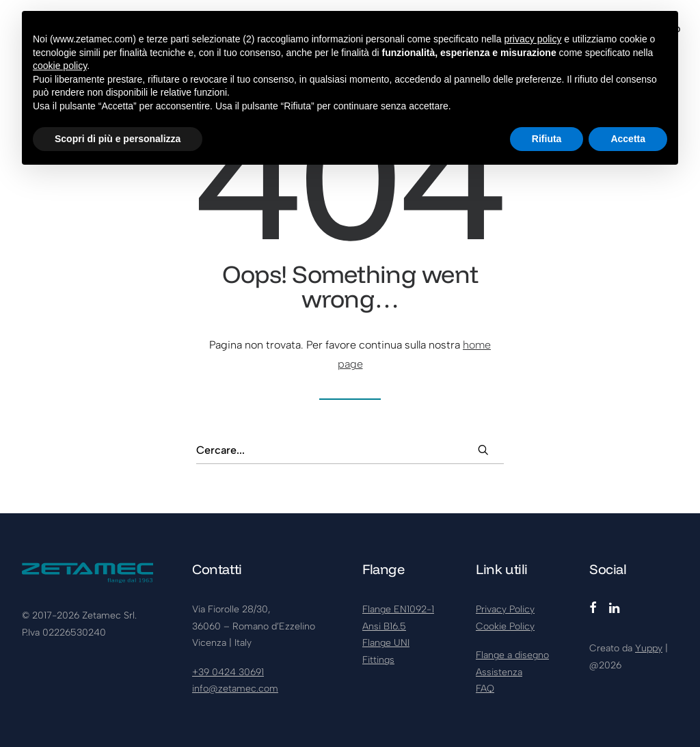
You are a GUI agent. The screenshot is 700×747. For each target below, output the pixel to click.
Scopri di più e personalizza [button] (118, 139)
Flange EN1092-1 (398, 609)
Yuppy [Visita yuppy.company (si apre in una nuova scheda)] (649, 648)
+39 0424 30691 (228, 672)
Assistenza (499, 672)
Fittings (378, 660)
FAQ (485, 689)
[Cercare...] (350, 450)
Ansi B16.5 (384, 626)
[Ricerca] (350, 450)
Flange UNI (386, 643)
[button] (483, 450)
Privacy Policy (505, 609)
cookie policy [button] (60, 66)
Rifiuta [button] (547, 139)
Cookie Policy (505, 626)
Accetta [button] (628, 139)
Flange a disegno (512, 655)
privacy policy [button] (533, 39)
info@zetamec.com (235, 689)
